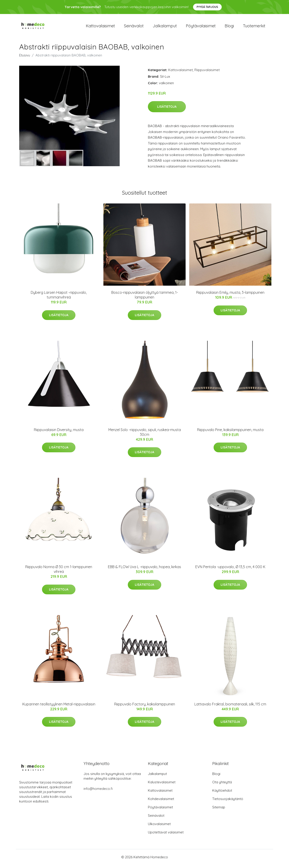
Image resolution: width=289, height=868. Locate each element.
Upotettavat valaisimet (166, 835)
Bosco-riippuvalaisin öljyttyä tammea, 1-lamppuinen (145, 298)
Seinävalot (134, 27)
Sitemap (219, 810)
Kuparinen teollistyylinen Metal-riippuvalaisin (59, 707)
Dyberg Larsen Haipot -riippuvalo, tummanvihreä (59, 298)
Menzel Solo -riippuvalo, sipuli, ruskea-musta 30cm (145, 435)
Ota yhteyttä (222, 785)
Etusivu (25, 58)
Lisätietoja (167, 110)
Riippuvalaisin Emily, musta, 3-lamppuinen (230, 296)
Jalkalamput (165, 27)
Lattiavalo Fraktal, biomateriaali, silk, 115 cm (230, 707)
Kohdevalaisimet (161, 802)
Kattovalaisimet (100, 27)
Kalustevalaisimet (162, 785)
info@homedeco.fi (98, 792)
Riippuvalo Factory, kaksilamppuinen (145, 707)
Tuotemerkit (254, 27)
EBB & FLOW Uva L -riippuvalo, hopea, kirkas (144, 570)
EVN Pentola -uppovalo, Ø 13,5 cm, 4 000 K (230, 570)
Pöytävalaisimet (201, 27)
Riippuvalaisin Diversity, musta (59, 433)
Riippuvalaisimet (207, 73)
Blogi (229, 27)
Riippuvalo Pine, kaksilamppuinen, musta (230, 433)
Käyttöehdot (222, 794)
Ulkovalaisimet (159, 827)
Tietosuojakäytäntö (228, 802)
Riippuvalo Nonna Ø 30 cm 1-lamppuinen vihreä (59, 572)
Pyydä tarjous (207, 7)
